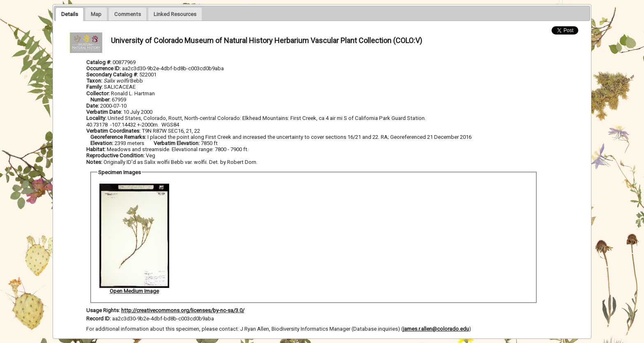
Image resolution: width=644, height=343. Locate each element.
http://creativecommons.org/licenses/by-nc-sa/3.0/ (183, 310)
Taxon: (94, 81)
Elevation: (102, 143)
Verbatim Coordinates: (114, 131)
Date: (93, 106)
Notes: (94, 162)
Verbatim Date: (104, 112)
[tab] (70, 14)
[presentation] (70, 14)
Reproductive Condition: (115, 155)
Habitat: (97, 149)
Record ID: (99, 319)
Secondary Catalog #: (113, 75)
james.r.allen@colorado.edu (436, 329)
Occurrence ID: (104, 68)
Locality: (96, 118)
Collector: (99, 93)
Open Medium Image (134, 291)
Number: (101, 100)
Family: (94, 87)
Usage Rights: (103, 310)
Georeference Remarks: (119, 137)
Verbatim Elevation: (177, 143)
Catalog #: (99, 62)
